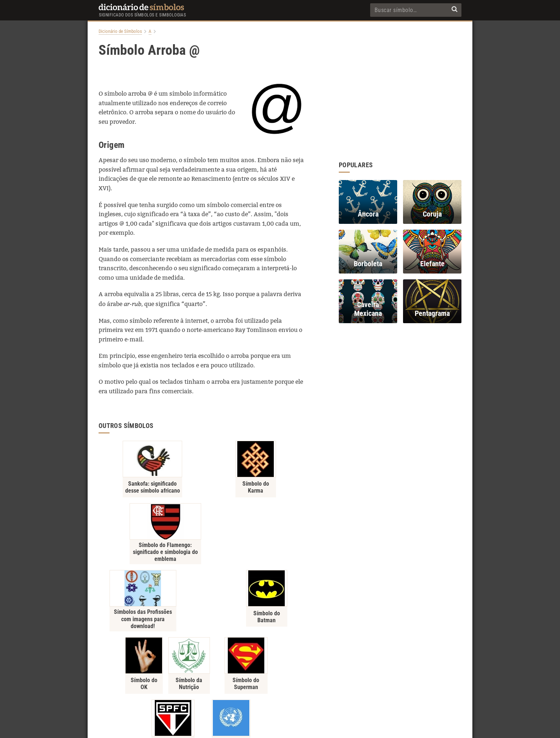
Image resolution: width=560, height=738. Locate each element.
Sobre (258, 690)
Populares (307, 690)
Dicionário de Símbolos (120, 31)
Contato (280, 690)
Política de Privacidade (220, 690)
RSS (357, 690)
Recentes (335, 690)
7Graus (293, 727)
